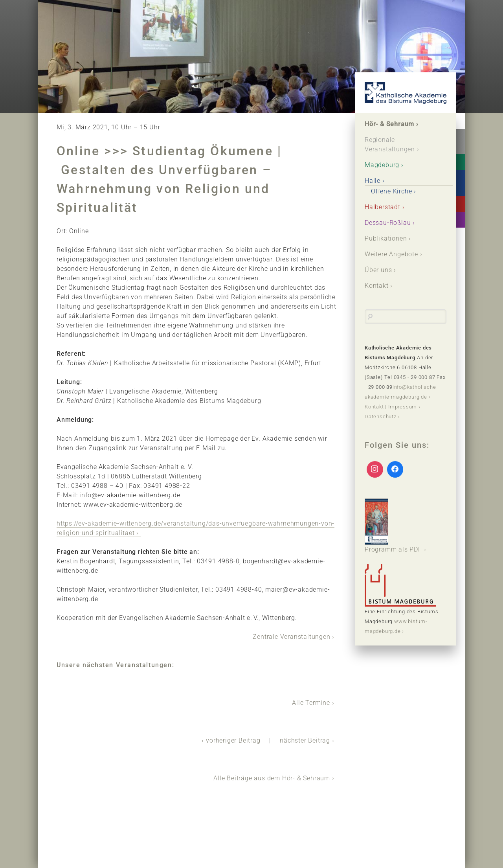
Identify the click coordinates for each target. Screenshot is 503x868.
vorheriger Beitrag (233, 740)
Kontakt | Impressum (391, 407)
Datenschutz (381, 417)
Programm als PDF (393, 526)
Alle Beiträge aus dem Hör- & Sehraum (272, 778)
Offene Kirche (391, 191)
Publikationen (386, 238)
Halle (373, 181)
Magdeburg (382, 165)
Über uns (378, 270)
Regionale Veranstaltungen (390, 144)
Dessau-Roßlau (388, 223)
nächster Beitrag (305, 740)
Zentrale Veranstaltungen (291, 637)
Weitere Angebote (391, 254)
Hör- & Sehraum (389, 124)
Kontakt (377, 286)
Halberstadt (383, 207)
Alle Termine (311, 703)
